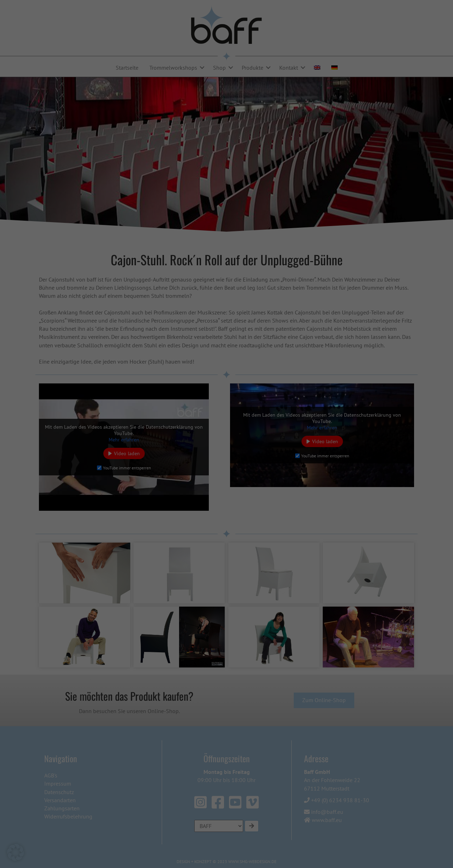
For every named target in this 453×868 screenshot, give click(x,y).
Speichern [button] (295, 513)
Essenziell (250, 305)
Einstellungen (144, 416)
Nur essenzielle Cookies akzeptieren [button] (226, 534)
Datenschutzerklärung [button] (229, 572)
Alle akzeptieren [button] (159, 513)
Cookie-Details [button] (196, 572)
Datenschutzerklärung (120, 395)
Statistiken (251, 342)
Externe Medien (256, 378)
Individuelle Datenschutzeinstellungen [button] (227, 555)
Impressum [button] (260, 572)
